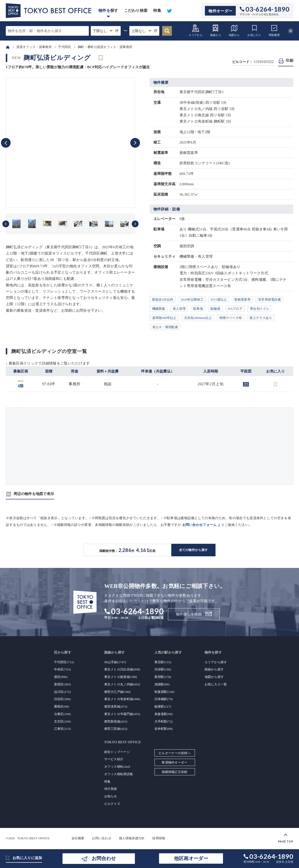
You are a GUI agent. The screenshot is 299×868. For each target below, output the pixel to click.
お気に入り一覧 (216, 684)
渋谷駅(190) (163, 669)
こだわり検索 (136, 10)
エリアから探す (216, 662)
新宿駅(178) (163, 677)
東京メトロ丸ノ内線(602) (122, 684)
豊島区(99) (62, 706)
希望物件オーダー (174, 762)
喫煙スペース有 (231, 318)
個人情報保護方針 (132, 838)
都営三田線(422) (116, 729)
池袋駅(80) (162, 684)
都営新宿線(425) (116, 721)
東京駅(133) (163, 662)
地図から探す (214, 677)
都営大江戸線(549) (117, 692)
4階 (21, 384)
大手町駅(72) (164, 721)
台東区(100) (63, 714)
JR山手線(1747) (115, 662)
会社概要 (78, 838)
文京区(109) (63, 721)
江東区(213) (63, 729)
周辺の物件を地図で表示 (34, 494)
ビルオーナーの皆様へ (175, 753)
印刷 (289, 61)
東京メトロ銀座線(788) (121, 677)
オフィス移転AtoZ (117, 767)
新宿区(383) (63, 684)
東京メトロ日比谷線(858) (122, 669)
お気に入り (254, 30)
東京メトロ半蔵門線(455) (122, 714)
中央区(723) (63, 669)
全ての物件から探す (194, 550)
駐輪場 (216, 309)
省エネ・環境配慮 (165, 327)
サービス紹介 (114, 759)
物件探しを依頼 (189, 614)
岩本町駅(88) (164, 729)
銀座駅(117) (163, 706)
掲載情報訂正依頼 (174, 772)
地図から (234, 30)
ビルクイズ (112, 804)
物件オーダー (220, 11)
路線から (216, 30)
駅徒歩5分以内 (163, 300)
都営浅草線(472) (116, 706)
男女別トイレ (260, 309)
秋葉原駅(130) (164, 692)
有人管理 (179, 309)
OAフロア (235, 309)
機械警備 (159, 309)
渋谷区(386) (63, 699)
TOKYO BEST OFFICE (33, 838)
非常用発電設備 (269, 300)
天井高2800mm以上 (198, 318)
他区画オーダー (191, 858)
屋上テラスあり (261, 318)
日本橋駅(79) (164, 699)
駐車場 (198, 309)
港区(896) (61, 677)
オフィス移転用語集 (119, 774)
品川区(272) (63, 692)
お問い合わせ (102, 838)
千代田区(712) (64, 662)
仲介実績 (111, 789)
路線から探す (214, 669)
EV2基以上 (219, 300)
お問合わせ (104, 858)
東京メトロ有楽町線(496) (122, 699)
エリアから (196, 30)
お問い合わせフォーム (199, 525)
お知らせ (111, 796)
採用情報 (159, 838)
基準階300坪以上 (164, 318)
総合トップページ (117, 752)
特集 (157, 10)
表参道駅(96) (164, 714)
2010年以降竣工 (192, 300)
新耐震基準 (242, 300)
